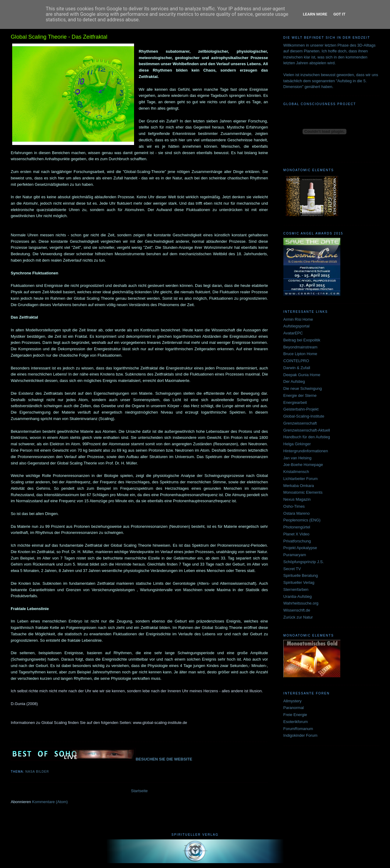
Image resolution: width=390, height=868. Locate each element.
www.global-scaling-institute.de (160, 723)
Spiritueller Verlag (299, 582)
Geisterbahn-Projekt (301, 409)
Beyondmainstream (300, 347)
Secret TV (292, 569)
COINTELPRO (296, 361)
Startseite (139, 791)
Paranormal (294, 708)
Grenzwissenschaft (300, 423)
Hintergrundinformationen (306, 451)
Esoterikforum (296, 722)
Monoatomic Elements (303, 492)
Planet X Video (296, 534)
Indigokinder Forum (300, 735)
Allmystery (292, 701)
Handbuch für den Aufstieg (307, 437)
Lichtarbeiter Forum (301, 479)
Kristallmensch (296, 472)
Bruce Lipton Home (300, 354)
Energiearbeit (295, 402)
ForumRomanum (298, 729)
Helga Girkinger (297, 444)
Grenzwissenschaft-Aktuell (307, 430)
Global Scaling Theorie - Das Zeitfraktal (59, 37)
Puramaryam (295, 555)
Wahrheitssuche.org (301, 603)
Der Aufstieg (294, 381)
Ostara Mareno (297, 513)
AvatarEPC (293, 333)
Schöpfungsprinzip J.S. (304, 562)
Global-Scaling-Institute (304, 416)
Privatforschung (297, 541)
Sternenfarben (296, 589)
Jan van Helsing (298, 458)
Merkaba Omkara (299, 486)
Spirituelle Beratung (301, 575)
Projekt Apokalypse (300, 548)
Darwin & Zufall (297, 368)
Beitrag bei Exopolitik (302, 340)
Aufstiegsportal (296, 326)
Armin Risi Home (298, 319)
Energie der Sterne (300, 395)
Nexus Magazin (297, 499)
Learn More (315, 14)
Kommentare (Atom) (50, 802)
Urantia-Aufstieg (298, 596)
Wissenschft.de (297, 610)
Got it (339, 14)
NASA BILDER (37, 772)
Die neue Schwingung (303, 388)
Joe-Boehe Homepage (303, 465)
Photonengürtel (297, 527)
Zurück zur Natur (298, 617)
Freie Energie (295, 715)
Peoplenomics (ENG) (302, 520)
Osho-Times (294, 506)
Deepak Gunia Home (302, 375)
